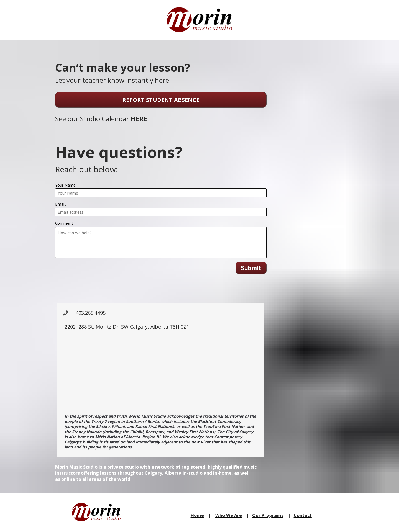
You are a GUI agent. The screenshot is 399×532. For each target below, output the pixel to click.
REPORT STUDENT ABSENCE (161, 100)
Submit (251, 268)
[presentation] (161, 289)
